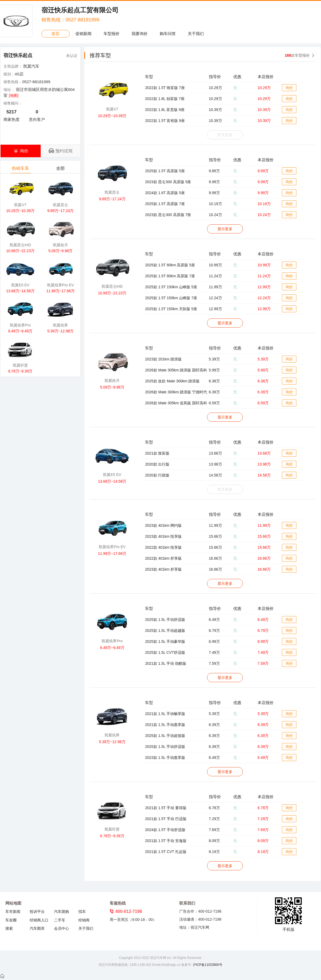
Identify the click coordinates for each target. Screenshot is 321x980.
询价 (289, 88)
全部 (61, 170)
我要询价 (140, 34)
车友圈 (11, 920)
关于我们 (196, 34)
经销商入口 (39, 920)
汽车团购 (62, 912)
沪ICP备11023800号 (207, 965)
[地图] (14, 95)
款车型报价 (297, 55)
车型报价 (112, 34)
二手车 (60, 920)
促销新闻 (83, 34)
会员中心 (62, 928)
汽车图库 (37, 928)
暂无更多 (225, 135)
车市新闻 (13, 912)
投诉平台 (37, 912)
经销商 (84, 920)
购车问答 (168, 34)
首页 (55, 34)
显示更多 (225, 229)
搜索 (9, 928)
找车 (82, 912)
